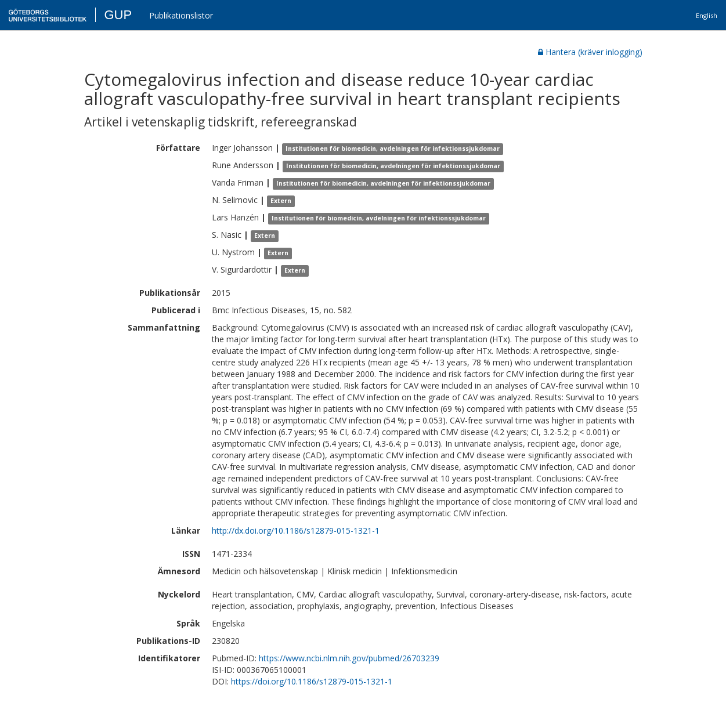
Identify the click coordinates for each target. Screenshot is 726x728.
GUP (118, 15)
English (707, 15)
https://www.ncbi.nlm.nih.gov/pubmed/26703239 (349, 658)
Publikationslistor (181, 15)
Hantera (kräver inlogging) (590, 52)
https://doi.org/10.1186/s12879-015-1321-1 (312, 681)
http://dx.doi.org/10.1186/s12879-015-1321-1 (296, 530)
